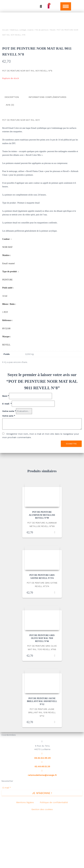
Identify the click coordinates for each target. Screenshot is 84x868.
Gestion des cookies (42, 863)
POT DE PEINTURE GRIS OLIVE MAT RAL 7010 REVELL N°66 (42, 692)
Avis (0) (10, 159)
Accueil (5, 30)
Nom (6, 450)
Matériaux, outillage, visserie (22, 30)
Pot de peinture (42, 30)
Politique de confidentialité (54, 856)
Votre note (9, 465)
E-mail (7, 457)
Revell (53, 30)
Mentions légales (25, 856)
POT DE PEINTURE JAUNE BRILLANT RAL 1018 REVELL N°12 (42, 755)
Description (12, 152)
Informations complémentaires (47, 152)
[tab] (14, 153)
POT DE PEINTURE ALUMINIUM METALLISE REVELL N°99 (42, 569)
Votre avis (9, 469)
